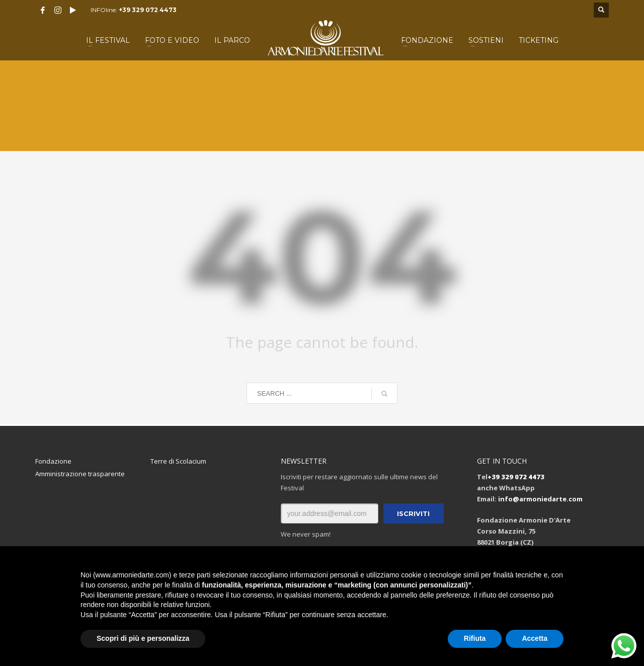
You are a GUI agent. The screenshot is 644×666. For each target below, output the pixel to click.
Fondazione (53, 461)
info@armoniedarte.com (540, 499)
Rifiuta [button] (475, 638)
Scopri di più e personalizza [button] (143, 638)
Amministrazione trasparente (80, 474)
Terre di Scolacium (178, 461)
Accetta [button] (535, 638)
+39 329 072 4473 (148, 10)
